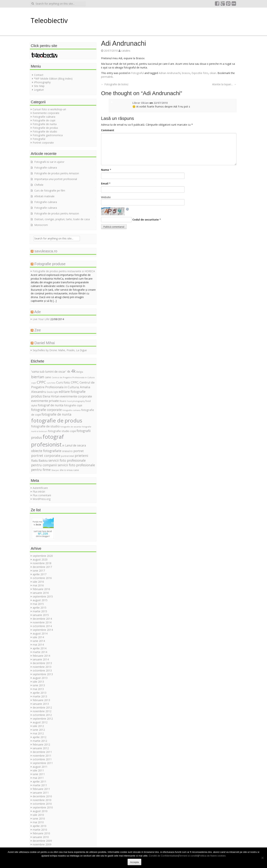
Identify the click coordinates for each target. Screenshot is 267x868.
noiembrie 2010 (42, 800)
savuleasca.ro (46, 251)
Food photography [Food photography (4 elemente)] (76, 401)
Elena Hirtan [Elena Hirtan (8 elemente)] (51, 396)
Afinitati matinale (44, 196)
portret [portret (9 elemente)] (79, 451)
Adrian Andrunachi (170, 73)
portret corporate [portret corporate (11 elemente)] (46, 455)
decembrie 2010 (42, 796)
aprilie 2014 (39, 648)
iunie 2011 (39, 774)
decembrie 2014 (42, 619)
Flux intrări (39, 492)
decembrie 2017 (42, 567)
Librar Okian (141, 103)
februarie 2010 (41, 833)
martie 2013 (40, 696)
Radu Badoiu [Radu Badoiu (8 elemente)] (39, 461)
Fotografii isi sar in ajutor (49, 162)
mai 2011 (38, 778)
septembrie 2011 (43, 763)
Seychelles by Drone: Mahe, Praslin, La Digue (60, 350)
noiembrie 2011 (42, 756)
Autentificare (40, 488)
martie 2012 (40, 741)
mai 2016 (38, 585)
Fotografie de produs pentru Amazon (57, 173)
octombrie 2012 (42, 715)
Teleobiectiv (49, 20)
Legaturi (39, 90)
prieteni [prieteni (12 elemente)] (81, 456)
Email (105, 183)
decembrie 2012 (42, 707)
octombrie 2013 (42, 670)
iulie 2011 (38, 770)
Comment (108, 130)
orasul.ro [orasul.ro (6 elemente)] (67, 451)
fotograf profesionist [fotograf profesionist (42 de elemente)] (47, 441)
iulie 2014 (38, 637)
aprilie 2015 (39, 608)
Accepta (135, 862)
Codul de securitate (146, 220)
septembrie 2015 (43, 596)
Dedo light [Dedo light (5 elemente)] (52, 392)
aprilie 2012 (39, 737)
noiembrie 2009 (42, 844)
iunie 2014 (39, 641)
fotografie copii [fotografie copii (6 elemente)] (73, 405)
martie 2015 (40, 611)
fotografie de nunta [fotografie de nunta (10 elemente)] (56, 414)
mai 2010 (38, 822)
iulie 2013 (38, 682)
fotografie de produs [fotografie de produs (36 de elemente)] (57, 420)
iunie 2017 (39, 571)
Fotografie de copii (44, 120)
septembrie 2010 (43, 807)
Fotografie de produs (45, 128)
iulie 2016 (38, 582)
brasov (186, 73)
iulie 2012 (38, 726)
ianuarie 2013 (41, 704)
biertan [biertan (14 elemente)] (38, 377)
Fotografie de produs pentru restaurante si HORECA (64, 271)
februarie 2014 (41, 656)
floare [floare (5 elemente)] (63, 401)
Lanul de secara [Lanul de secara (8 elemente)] (75, 445)
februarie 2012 (41, 744)
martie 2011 (40, 785)
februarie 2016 (41, 589)
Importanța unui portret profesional (56, 179)
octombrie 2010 (42, 804)
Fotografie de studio (45, 131)
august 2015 (40, 600)
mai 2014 (38, 645)
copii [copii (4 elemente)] (34, 383)
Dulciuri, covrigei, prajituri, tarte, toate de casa (62, 219)
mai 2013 (38, 689)
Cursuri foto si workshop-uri (49, 109)
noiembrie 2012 (42, 711)
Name (105, 170)
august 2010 (40, 811)
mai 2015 (38, 604)
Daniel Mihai (45, 343)
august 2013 (40, 678)
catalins (126, 51)
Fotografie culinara (44, 117)
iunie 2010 (39, 819)
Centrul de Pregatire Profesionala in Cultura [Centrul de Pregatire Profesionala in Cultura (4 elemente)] (73, 377)
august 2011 (40, 767)
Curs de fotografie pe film (50, 190)
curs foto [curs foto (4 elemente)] (51, 383)
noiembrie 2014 (42, 622)
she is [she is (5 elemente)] (63, 470)
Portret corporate (43, 143)
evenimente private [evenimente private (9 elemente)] (45, 401)
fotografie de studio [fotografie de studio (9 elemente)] (45, 426)
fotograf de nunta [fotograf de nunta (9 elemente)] (51, 405)
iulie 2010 (38, 815)
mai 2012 (38, 733)
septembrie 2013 (43, 674)
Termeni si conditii (188, 856)
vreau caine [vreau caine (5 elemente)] (73, 470)
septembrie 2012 (43, 719)
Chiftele (39, 185)
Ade (37, 312)
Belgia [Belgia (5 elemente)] (80, 372)
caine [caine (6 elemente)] (48, 377)
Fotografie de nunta (45, 124)
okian (213, 73)
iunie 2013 (39, 685)
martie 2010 (40, 830)
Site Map (39, 86)
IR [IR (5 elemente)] (63, 446)
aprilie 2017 (39, 574)
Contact (39, 75)
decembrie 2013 (42, 663)
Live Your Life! (41, 319)
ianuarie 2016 (41, 593)
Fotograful (137, 73)
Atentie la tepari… (224, 84)
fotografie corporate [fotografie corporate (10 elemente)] (46, 410)
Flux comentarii (42, 495)
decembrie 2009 (42, 841)
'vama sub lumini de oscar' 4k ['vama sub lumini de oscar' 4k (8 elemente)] (51, 372)
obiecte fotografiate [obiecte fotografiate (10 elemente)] (46, 451)
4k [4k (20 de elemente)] (73, 371)
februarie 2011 (41, 789)
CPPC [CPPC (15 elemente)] (41, 382)
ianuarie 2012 (41, 748)
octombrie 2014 (42, 626)
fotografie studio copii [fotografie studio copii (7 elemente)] (62, 431)
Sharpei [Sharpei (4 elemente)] (55, 470)
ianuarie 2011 (41, 793)
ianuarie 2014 (41, 659)
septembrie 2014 (43, 630)
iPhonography (42, 82)
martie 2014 (40, 652)
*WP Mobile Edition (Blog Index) (53, 79)
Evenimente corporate (46, 113)
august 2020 (40, 559)
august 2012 (40, 722)
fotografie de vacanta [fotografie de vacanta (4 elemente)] (71, 427)
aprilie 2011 (39, 781)
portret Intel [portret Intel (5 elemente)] (67, 456)
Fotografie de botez (115, 84)
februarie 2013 (41, 700)
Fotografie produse (50, 264)
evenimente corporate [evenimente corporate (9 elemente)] (76, 396)
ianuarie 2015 (41, 615)
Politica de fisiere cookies (212, 856)
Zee (38, 330)
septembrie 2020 (43, 556)
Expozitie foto (200, 73)
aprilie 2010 (39, 826)
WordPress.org (42, 499)
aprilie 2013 (39, 693)
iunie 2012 (39, 730)
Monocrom (41, 225)
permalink (107, 77)
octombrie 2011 (42, 759)
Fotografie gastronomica (48, 135)
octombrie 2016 (42, 578)
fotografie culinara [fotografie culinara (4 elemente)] (71, 410)
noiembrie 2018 (42, 563)
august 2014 (40, 633)
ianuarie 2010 (41, 837)
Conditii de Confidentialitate (164, 856)
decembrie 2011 (42, 752)
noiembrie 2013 (42, 667)
